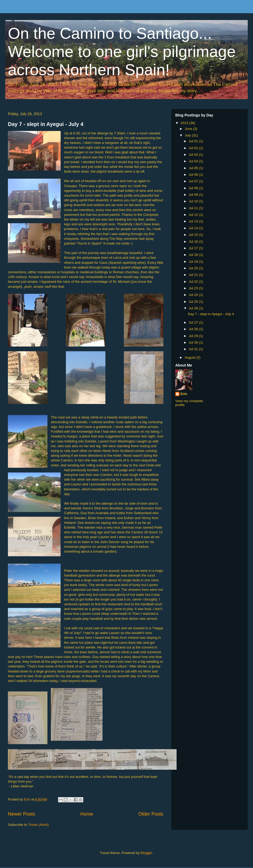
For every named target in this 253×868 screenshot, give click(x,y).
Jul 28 (194, 329)
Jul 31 (194, 349)
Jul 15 (194, 235)
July (188, 135)
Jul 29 (194, 336)
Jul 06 (194, 175)
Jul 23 (194, 288)
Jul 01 (194, 141)
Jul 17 (194, 248)
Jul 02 (194, 148)
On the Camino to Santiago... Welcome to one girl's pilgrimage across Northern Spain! (122, 52)
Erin (184, 394)
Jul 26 (194, 308)
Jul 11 (194, 208)
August (191, 357)
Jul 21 (194, 275)
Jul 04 (194, 161)
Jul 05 (194, 168)
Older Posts (151, 814)
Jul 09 (194, 195)
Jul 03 (194, 155)
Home (87, 814)
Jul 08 (194, 188)
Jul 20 (194, 268)
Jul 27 (194, 322)
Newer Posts (21, 814)
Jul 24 (194, 295)
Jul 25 (194, 302)
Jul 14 (194, 228)
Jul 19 (194, 262)
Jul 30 (194, 342)
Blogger (147, 853)
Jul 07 (194, 181)
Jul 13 (194, 221)
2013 (185, 123)
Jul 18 (194, 255)
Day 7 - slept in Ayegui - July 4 (46, 124)
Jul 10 (194, 201)
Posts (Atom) (39, 825)
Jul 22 (194, 282)
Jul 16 (194, 242)
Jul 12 (194, 215)
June (189, 129)
